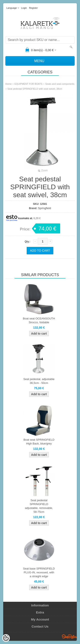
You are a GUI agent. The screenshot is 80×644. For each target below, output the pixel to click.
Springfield (44, 208)
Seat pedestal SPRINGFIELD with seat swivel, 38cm (35, 89)
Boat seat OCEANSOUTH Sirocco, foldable (39, 320)
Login (24, 8)
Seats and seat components (60, 84)
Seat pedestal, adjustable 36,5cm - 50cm (39, 381)
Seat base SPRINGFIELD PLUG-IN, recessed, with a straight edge (39, 572)
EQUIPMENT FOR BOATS (28, 84)
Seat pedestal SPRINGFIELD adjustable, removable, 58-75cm (39, 506)
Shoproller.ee (69, 637)
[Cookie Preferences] (6, 638)
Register (33, 8)
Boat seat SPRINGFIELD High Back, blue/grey (39, 442)
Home (8, 84)
